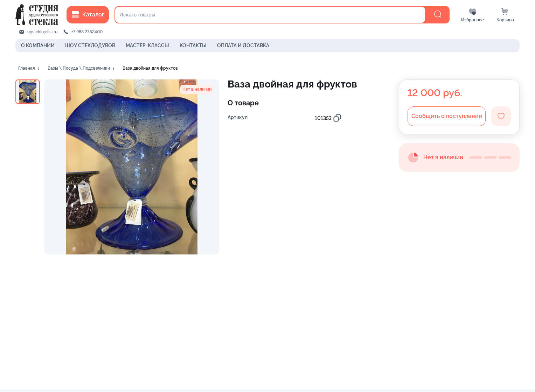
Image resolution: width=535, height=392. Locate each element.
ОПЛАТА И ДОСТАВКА (243, 45)
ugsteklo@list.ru (42, 32)
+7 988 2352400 (87, 32)
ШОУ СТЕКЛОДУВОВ (90, 45)
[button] (29, 69)
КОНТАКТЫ (193, 45)
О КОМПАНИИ (38, 45)
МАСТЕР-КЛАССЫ (147, 45)
